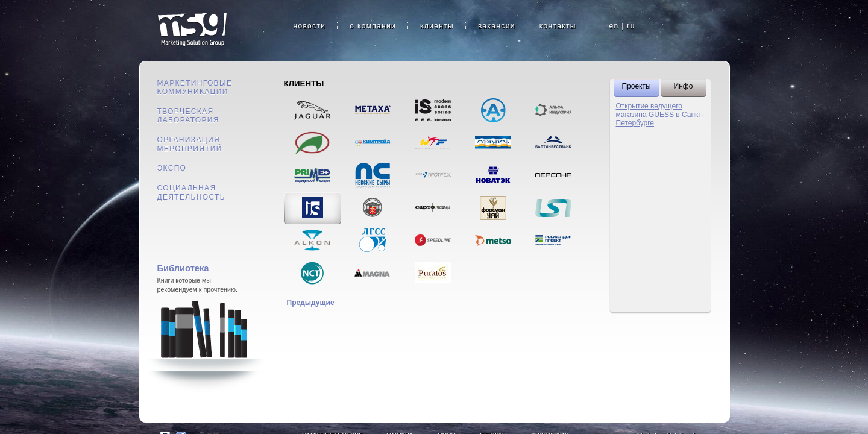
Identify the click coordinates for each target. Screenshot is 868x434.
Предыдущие (311, 303)
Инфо (684, 86)
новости (310, 26)
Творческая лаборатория (188, 116)
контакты (558, 26)
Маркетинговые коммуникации (195, 88)
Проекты (636, 86)
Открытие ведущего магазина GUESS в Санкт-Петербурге (660, 115)
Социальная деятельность (191, 193)
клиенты (437, 26)
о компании (373, 26)
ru (631, 26)
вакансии (497, 26)
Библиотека (183, 268)
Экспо (172, 168)
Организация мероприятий (190, 144)
